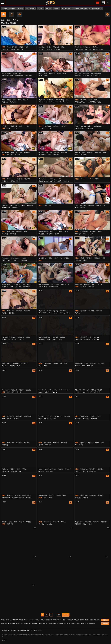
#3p (92, 76)
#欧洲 (100, 232)
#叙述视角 (70, 620)
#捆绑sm (12, 49)
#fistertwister (19, 76)
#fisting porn (17, 73)
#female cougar (64, 102)
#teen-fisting (95, 339)
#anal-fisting (79, 339)
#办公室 (97, 620)
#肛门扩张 (52, 73)
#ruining (62, 337)
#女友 (63, 47)
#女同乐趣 (86, 76)
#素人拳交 (78, 390)
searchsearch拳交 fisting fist (81, 9)
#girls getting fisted (7, 76)
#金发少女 (5, 469)
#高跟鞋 (77, 366)
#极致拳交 (78, 76)
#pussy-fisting (6, 498)
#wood (40, 469)
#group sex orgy (80, 128)
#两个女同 (86, 390)
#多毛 (45, 205)
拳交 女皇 (49, 9)
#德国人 (29, 284)
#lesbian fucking (43, 181)
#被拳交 (21, 126)
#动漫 (43, 620)
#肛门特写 (49, 152)
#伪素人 (24, 469)
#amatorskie (5, 337)
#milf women (50, 100)
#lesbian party (6, 339)
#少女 (85, 524)
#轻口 (26, 47)
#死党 (103, 258)
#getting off (25, 258)
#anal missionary (98, 126)
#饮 (76, 445)
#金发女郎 (19, 311)
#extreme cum (53, 102)
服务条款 (14, 631)
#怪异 (59, 73)
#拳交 (21, 620)
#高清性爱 (49, 49)
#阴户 (45, 498)
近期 (12, 14)
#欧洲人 (91, 234)
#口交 (91, 620)
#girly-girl (88, 49)
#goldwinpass (79, 49)
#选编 (87, 620)
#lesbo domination (64, 390)
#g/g (12, 205)
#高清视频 (64, 152)
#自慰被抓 (19, 443)
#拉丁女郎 (20, 49)
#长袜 (27, 126)
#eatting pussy (43, 287)
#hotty (10, 260)
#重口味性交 (58, 416)
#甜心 (77, 155)
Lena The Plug (42, 623)
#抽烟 (81, 445)
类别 (9, 20)
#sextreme (93, 232)
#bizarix (61, 469)
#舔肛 (64, 73)
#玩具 (18, 366)
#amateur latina (54, 313)
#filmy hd (67, 181)
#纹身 (83, 152)
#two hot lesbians (44, 284)
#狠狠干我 (93, 471)
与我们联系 (6, 631)
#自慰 (97, 179)
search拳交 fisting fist (9, 9)
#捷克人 (98, 76)
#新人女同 (93, 469)
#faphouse (42, 100)
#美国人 (37, 620)
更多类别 (105, 620)
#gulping (91, 443)
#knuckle (83, 179)
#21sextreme (84, 232)
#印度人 (8, 620)
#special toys (16, 207)
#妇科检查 (83, 100)
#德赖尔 (98, 205)
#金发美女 (48, 445)
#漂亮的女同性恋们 (97, 390)
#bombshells (48, 364)
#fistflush (90, 179)
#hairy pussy (87, 47)
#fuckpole (41, 471)
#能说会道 (5, 49)
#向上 (40, 366)
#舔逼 (49, 155)
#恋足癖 (26, 100)
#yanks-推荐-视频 (12, 47)
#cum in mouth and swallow (83, 126)
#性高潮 (77, 620)
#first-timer (49, 471)
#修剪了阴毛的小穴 (15, 287)
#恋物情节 (90, 152)
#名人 (26, 620)
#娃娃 (51, 498)
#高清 (21, 47)
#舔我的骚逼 (42, 155)
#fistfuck (95, 47)
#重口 (26, 232)
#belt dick (47, 392)
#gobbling (83, 443)
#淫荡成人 (5, 102)
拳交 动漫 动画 (66, 9)
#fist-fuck (87, 339)
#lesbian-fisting (27, 496)
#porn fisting (29, 76)
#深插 (90, 100)
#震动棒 (4, 522)
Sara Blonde (24, 623)
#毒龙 (40, 73)
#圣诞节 (31, 620)
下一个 (66, 615)
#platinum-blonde (98, 49)
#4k (90, 337)
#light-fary (96, 337)
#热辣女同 (97, 392)
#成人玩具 (78, 73)
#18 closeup (11, 416)
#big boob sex (79, 522)
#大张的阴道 (92, 102)
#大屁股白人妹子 (7, 284)
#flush (59, 496)
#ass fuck (55, 337)
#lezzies (56, 364)
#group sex (90, 128)
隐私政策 (34, 631)
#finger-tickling (43, 313)
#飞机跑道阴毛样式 (81, 102)
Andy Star (4, 623)
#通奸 (56, 258)
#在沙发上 (41, 47)
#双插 (77, 207)
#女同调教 (13, 102)
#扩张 (40, 76)
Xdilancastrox (52, 623)
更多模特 (105, 624)
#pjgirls (17, 205)
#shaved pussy (6, 207)
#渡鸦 (23, 284)
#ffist (77, 205)
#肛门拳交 (64, 126)
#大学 (82, 620)
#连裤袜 (49, 47)
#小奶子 (57, 152)
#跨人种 (83, 207)
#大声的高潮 (27, 287)
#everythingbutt (43, 390)
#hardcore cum (43, 102)
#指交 (99, 102)
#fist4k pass (47, 126)
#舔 (61, 364)
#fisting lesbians (7, 73)
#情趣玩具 (56, 620)
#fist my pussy (55, 284)
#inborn (4, 260)
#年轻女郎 (57, 49)
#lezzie (28, 337)
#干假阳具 (78, 524)
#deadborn (20, 337)
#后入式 (12, 181)
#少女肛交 (49, 416)
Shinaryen (60, 623)
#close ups (5, 205)
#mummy (68, 469)
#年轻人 (63, 522)
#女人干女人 (24, 364)
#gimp (40, 392)
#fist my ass (54, 179)
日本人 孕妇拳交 (31, 9)
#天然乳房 (98, 152)
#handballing (60, 100)
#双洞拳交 (83, 155)
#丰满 (48, 339)
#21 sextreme (63, 179)
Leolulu (78, 623)
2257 (40, 631)
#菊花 (66, 364)
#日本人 (50, 258)
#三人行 (63, 620)
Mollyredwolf (91, 623)
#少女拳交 (9, 128)
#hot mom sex (65, 284)
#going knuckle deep (27, 205)
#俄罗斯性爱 (13, 126)
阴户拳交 (41, 9)
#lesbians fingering (52, 311)
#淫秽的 (54, 339)
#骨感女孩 (85, 471)
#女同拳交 (86, 73)
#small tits (78, 47)
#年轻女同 (67, 416)
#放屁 (45, 366)
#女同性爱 (53, 418)
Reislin (73, 623)
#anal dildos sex (43, 232)
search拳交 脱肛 (97, 9)
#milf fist (59, 181)
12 (59, 615)
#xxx (67, 100)
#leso (64, 496)
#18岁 (77, 392)
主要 (2, 20)
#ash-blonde (5, 258)
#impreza (21, 339)
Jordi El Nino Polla (14, 623)
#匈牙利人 (78, 234)
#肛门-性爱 (84, 337)
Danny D (67, 623)
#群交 (3, 620)
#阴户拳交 (41, 128)
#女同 (45, 76)
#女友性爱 (56, 47)
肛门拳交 (57, 9)
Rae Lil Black (33, 623)
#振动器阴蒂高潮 (96, 73)
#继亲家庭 (56, 155)
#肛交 (45, 73)
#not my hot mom (54, 287)
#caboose (55, 392)
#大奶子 (22, 522)
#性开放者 (15, 620)
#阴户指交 (41, 49)
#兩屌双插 (49, 620)
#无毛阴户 (29, 390)
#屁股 (14, 100)
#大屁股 (77, 152)
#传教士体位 (42, 258)
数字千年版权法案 (24, 631)
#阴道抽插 (96, 522)
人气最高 (20, 14)
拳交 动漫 (20, 9)
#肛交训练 (97, 258)
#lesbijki (52, 181)
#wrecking (41, 339)
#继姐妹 (46, 418)
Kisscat (84, 623)
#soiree (13, 337)
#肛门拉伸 (89, 258)
